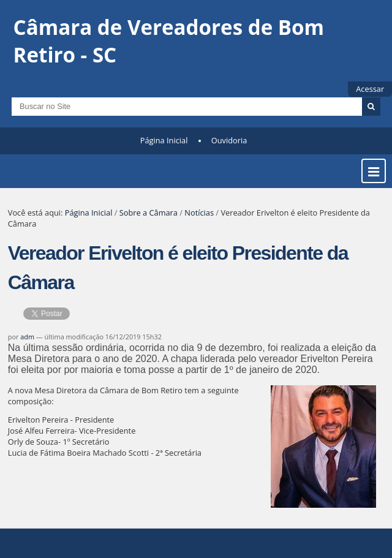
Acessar (370, 89)
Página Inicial (164, 140)
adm (27, 337)
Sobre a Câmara (149, 213)
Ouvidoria (229, 140)
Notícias (199, 213)
